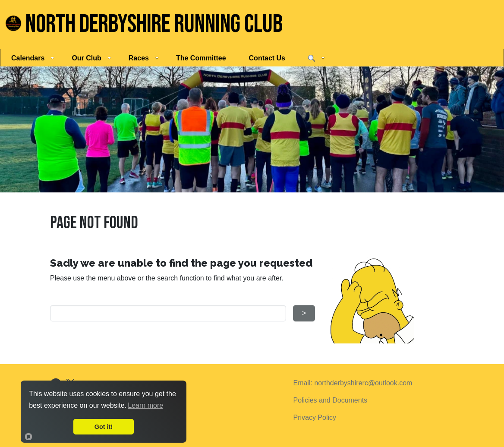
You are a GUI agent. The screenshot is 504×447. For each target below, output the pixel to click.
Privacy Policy (315, 417)
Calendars (33, 58)
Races (144, 58)
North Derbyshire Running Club (144, 24)
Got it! (104, 427)
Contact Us (267, 58)
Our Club (91, 58)
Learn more (145, 405)
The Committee (201, 58)
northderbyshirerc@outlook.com (363, 383)
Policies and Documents (330, 400)
